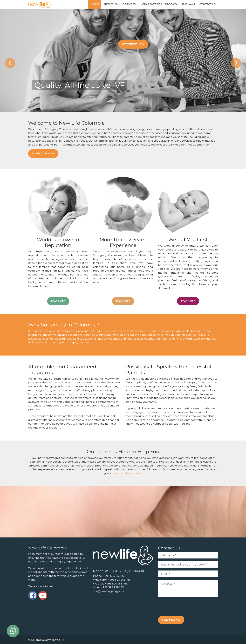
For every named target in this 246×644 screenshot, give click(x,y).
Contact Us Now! (43, 153)
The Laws (188, 4)
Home (95, 4)
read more (58, 301)
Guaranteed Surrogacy (160, 4)
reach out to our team (127, 473)
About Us (110, 4)
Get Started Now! (133, 44)
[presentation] (184, 606)
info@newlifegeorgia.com (110, 591)
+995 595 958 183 (114, 576)
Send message (171, 620)
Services (129, 4)
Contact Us (207, 4)
